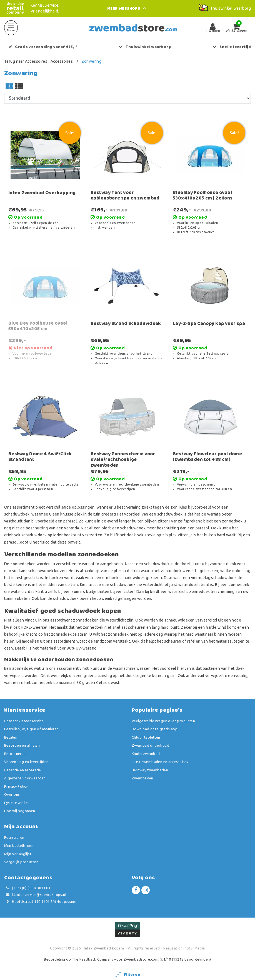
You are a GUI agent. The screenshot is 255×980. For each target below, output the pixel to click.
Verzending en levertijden (26, 762)
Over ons (12, 794)
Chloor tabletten (146, 737)
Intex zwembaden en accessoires (160, 762)
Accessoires (62, 61)
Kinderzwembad (146, 754)
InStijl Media (194, 948)
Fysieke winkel (17, 803)
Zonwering (91, 61)
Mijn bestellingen (19, 845)
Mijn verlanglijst (18, 854)
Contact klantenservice (24, 721)
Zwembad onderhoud (150, 745)
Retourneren (15, 754)
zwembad (108, 598)
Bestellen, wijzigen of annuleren (31, 729)
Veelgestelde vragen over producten (163, 721)
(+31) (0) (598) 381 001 (27, 888)
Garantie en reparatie (23, 770)
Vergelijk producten (21, 862)
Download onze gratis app (155, 729)
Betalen (11, 737)
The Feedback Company (93, 959)
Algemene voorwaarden (25, 778)
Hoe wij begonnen (20, 811)
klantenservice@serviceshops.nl (35, 895)
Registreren (14, 837)
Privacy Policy (16, 786)
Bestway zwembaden (150, 770)
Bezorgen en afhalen (22, 745)
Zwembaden (142, 778)
